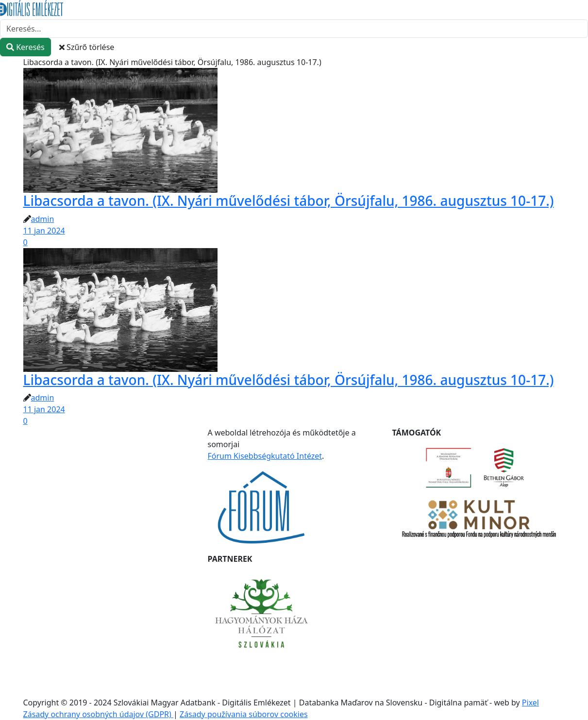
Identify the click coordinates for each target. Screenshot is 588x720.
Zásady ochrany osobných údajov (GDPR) (99, 714)
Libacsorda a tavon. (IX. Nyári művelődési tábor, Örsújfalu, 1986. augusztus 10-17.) (289, 201)
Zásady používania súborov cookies (244, 714)
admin (43, 219)
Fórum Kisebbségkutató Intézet (265, 456)
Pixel (530, 703)
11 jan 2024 (44, 231)
